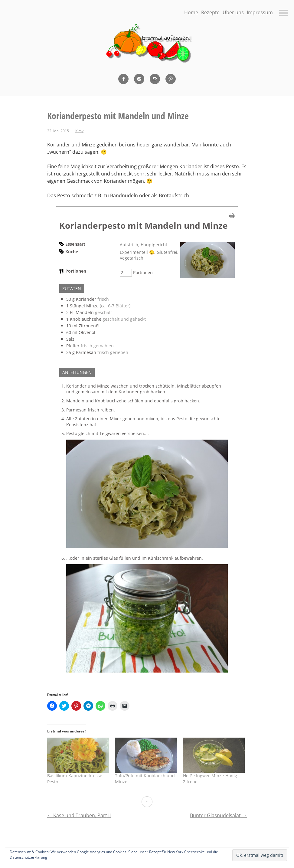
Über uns (233, 12)
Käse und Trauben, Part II (79, 815)
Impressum (260, 12)
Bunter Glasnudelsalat (218, 815)
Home (191, 12)
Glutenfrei (167, 252)
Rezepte (210, 12)
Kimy (79, 131)
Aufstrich (129, 245)
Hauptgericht (154, 245)
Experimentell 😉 (137, 252)
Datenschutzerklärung (28, 857)
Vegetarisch (132, 258)
